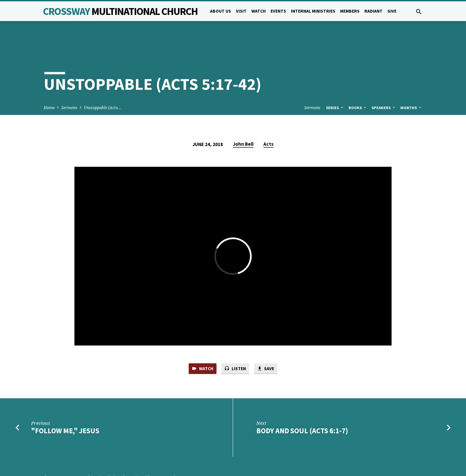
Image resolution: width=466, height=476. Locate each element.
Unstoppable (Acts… (103, 84)
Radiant (373, 11)
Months (411, 84)
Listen (235, 346)
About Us (221, 11)
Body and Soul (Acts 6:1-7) (302, 408)
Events (278, 11)
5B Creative (167, 455)
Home (49, 84)
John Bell (243, 121)
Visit (241, 11)
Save (267, 346)
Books (358, 84)
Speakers (384, 84)
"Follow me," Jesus (65, 408)
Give (392, 11)
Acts (268, 121)
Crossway (120, 11)
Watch (259, 11)
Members (350, 11)
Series (335, 84)
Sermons (69, 84)
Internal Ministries (313, 11)
